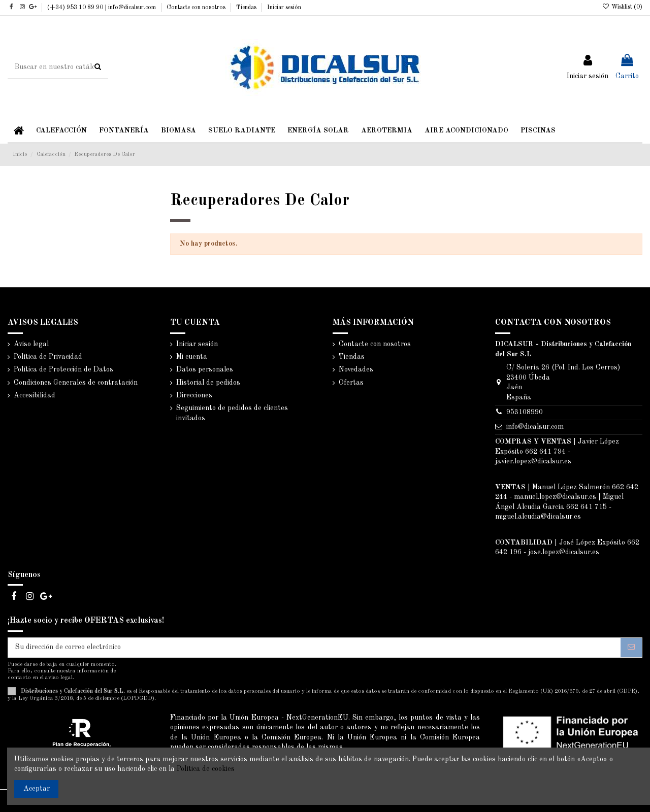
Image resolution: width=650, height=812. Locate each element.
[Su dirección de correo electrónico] (314, 648)
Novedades (356, 369)
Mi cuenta (192, 357)
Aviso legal (31, 344)
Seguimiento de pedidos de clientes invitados (232, 413)
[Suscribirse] (631, 648)
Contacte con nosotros (197, 8)
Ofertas (351, 383)
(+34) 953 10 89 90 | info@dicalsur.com (102, 8)
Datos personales (205, 369)
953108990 (525, 412)
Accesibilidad (35, 395)
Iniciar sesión (284, 8)
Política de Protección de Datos (63, 369)
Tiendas (247, 8)
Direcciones (194, 395)
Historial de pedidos (208, 383)
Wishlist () (622, 7)
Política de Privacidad (48, 357)
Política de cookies (206, 769)
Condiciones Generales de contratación (76, 383)
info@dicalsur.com (535, 427)
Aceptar (37, 789)
